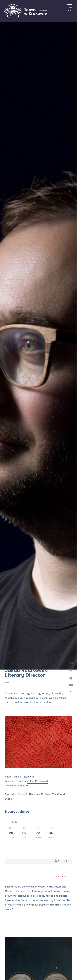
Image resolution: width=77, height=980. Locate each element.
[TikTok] (71, 692)
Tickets (61, 877)
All (69, 663)
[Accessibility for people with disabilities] (57, 861)
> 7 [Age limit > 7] (66, 861)
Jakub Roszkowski (37, 781)
